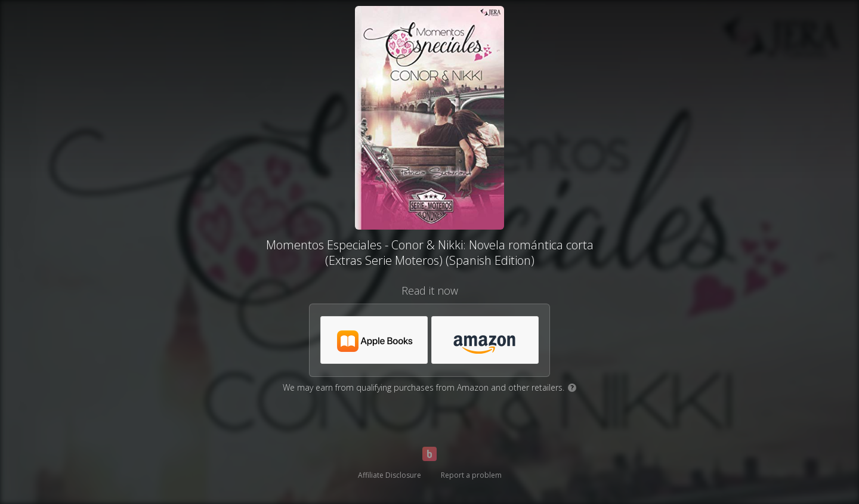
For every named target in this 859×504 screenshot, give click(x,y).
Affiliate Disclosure (390, 475)
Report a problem (471, 475)
